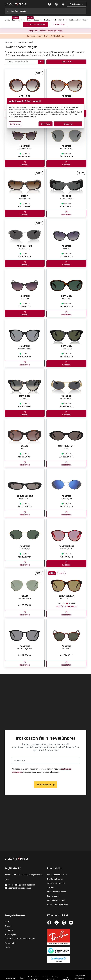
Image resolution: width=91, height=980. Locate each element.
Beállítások (15, 124)
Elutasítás (46, 124)
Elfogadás (68, 124)
